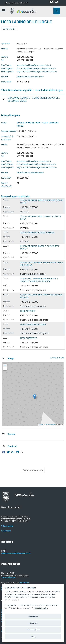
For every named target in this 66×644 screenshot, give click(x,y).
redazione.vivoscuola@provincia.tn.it (16, 553)
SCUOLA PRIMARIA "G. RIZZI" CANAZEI (37, 232)
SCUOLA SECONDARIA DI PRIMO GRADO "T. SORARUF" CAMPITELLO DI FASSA (39, 280)
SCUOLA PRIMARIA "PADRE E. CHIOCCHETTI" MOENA (40, 247)
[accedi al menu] (3, 11)
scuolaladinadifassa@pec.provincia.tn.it (34, 65)
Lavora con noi (10, 29)
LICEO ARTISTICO (28, 311)
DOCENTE (24, 583)
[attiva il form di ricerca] (57, 11)
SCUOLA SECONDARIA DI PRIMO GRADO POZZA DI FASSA (41, 296)
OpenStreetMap (51, 425)
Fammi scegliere (33, 630)
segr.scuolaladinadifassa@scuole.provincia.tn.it (37, 71)
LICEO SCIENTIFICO (29, 338)
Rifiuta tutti (33, 623)
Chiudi (33, 636)
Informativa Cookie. (40, 608)
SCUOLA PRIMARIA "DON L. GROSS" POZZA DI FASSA (41, 218)
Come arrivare (57, 358)
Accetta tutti (33, 617)
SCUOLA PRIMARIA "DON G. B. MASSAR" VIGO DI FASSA (42, 202)
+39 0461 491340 (8, 578)
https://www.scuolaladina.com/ (30, 77)
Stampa (11, 434)
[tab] (33, 99)
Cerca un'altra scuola (33, 470)
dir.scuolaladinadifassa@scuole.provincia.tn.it (37, 68)
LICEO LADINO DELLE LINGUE (33, 324)
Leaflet (41, 425)
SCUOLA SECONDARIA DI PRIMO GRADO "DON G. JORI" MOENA (42, 264)
